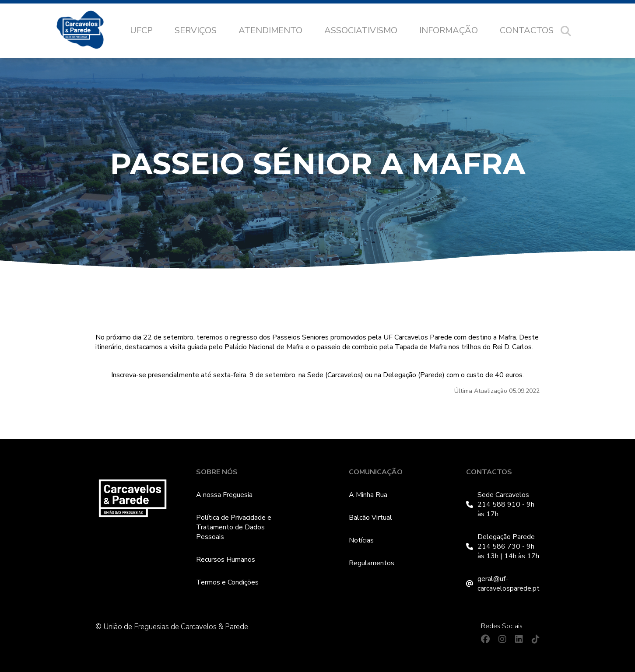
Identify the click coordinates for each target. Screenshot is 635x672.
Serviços (196, 30)
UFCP (141, 30)
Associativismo (361, 30)
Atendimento (270, 30)
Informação (449, 30)
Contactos (527, 30)
